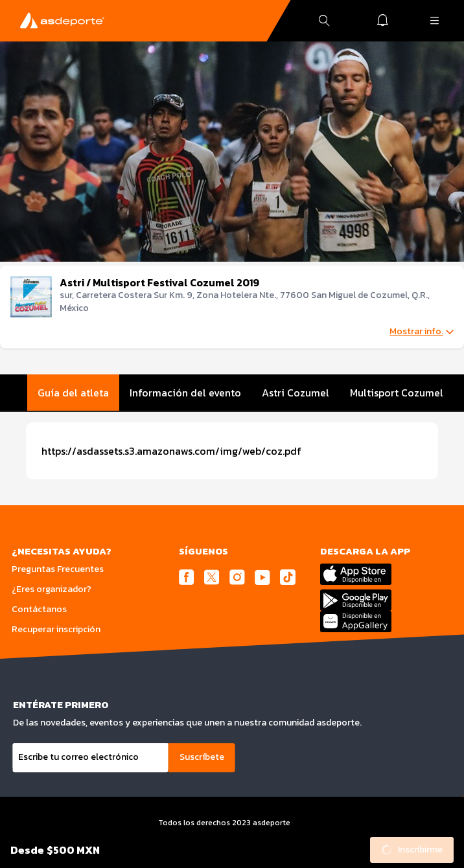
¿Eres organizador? (52, 589)
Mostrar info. (422, 332)
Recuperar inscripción (56, 629)
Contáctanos (39, 609)
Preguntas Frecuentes (58, 569)
